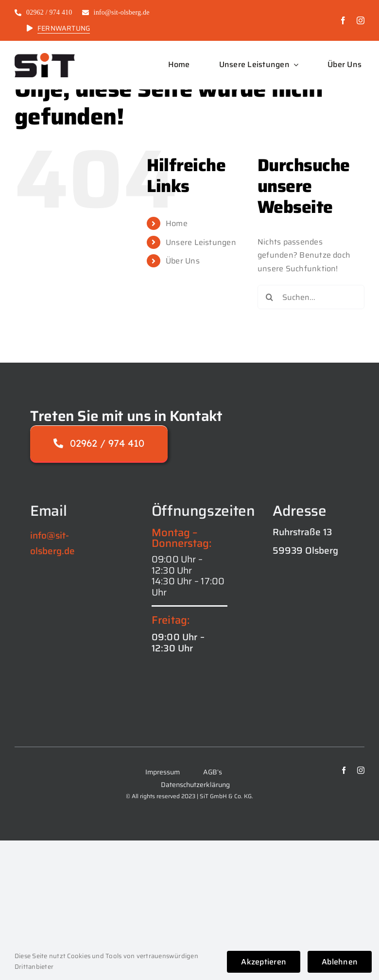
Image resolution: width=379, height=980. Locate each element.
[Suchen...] (311, 297)
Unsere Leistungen (201, 242)
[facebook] (343, 20)
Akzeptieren (264, 962)
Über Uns (183, 261)
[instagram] (361, 20)
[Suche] (270, 297)
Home (177, 223)
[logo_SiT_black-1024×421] (45, 57)
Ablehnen (340, 962)
